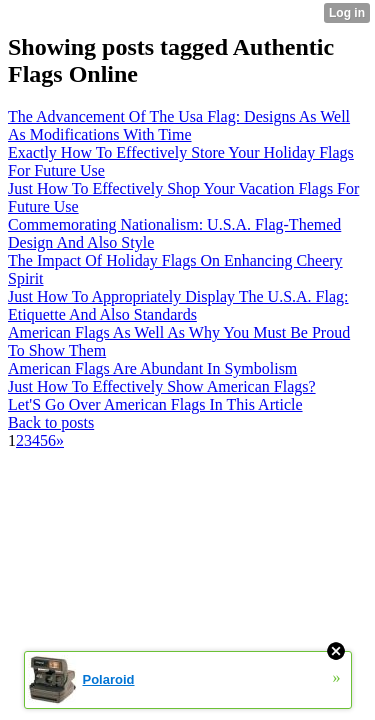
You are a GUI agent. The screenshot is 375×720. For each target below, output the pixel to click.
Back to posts (51, 422)
